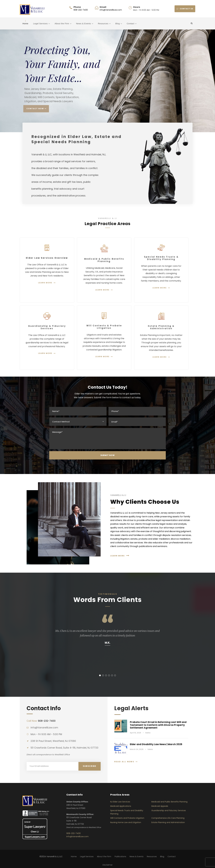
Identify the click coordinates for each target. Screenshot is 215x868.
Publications (120, 856)
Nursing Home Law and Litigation (126, 822)
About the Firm (62, 23)
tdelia (148, 733)
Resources (103, 23)
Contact (130, 23)
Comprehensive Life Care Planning (168, 818)
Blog (118, 23)
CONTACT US (185, 9)
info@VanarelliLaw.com (111, 10)
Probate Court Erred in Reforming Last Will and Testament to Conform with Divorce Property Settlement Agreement (158, 725)
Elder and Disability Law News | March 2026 (156, 744)
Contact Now (36, 109)
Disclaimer (108, 865)
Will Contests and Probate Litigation (127, 818)
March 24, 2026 (137, 749)
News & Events (84, 23)
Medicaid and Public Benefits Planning (169, 802)
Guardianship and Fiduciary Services (169, 810)
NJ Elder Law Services (120, 802)
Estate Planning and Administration (168, 822)
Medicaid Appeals (160, 806)
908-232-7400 (81, 10)
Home (25, 23)
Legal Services (40, 23)
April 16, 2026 (135, 733)
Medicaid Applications (121, 806)
